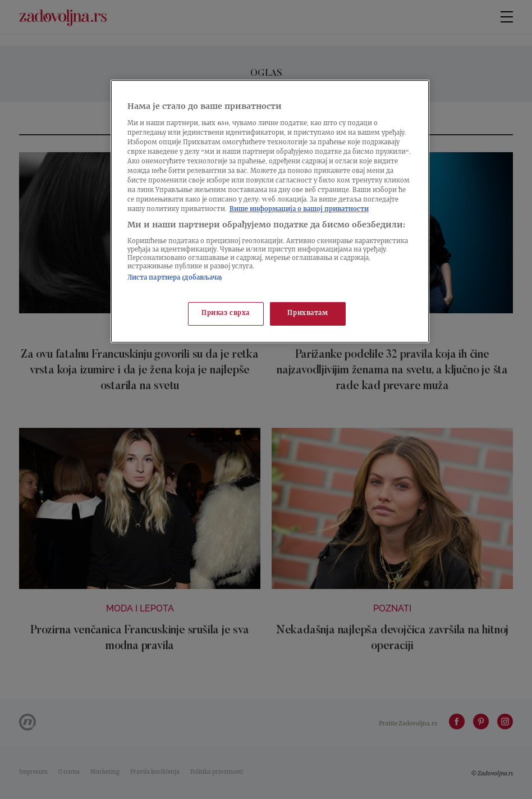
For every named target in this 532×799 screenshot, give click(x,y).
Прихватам (308, 314)
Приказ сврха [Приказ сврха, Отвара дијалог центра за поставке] (226, 314)
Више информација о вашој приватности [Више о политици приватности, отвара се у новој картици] (299, 210)
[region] (270, 211)
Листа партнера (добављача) (175, 278)
